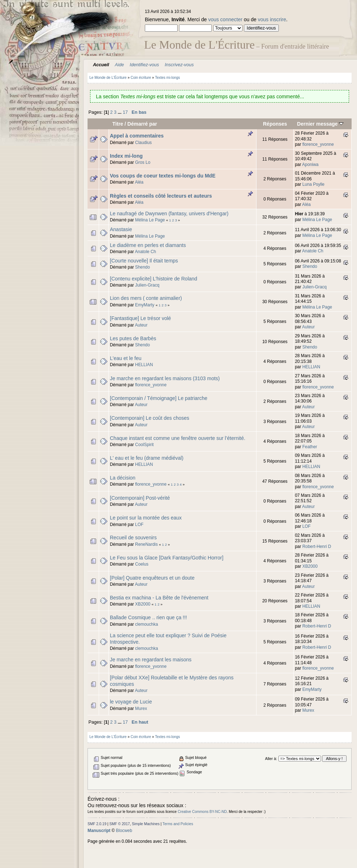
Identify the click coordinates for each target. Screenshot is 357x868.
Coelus (142, 564)
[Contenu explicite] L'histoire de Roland (153, 279)
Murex (141, 709)
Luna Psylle (313, 184)
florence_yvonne (318, 144)
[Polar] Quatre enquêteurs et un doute (152, 578)
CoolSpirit (144, 445)
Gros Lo (143, 162)
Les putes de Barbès (133, 338)
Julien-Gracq (147, 285)
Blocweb (124, 831)
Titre (118, 124)
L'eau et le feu (126, 358)
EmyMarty (145, 305)
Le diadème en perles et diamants (148, 245)
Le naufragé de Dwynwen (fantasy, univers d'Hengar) (169, 213)
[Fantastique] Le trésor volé (140, 318)
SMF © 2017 (120, 824)
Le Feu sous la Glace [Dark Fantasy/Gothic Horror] (167, 558)
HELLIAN (144, 365)
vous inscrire (272, 19)
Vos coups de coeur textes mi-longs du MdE (163, 176)
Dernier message (320, 124)
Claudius (143, 143)
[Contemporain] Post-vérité (140, 498)
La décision (123, 478)
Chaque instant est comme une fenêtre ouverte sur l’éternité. (178, 438)
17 (125, 112)
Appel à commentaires (137, 136)
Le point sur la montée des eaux (146, 518)
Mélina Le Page (150, 220)
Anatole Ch (145, 252)
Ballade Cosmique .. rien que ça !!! (148, 617)
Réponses (275, 124)
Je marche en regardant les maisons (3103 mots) (165, 378)
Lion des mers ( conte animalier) (146, 298)
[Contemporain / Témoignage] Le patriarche (159, 398)
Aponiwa (311, 165)
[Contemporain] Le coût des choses (150, 418)
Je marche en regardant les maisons (151, 660)
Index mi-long (126, 156)
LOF (139, 525)
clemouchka (146, 624)
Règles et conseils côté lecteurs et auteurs (161, 196)
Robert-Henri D (317, 547)
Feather (310, 447)
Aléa (139, 182)
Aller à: (271, 759)
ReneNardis (146, 544)
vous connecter (225, 19)
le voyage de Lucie (131, 702)
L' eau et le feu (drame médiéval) (147, 458)
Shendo (142, 267)
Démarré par (142, 124)
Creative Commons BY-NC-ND (202, 812)
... (120, 112)
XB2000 (310, 566)
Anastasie (121, 229)
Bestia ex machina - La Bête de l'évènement (159, 598)
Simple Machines (146, 824)
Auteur (141, 325)
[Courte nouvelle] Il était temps (144, 261)
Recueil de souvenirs (133, 538)
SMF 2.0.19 (97, 824)
